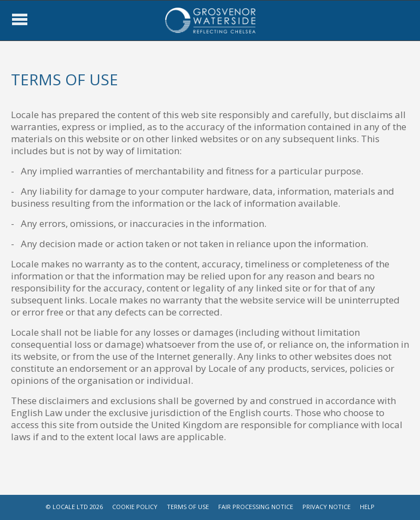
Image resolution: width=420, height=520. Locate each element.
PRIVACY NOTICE (326, 507)
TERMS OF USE (188, 507)
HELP (367, 507)
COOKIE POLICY (135, 507)
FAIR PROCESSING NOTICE (256, 507)
